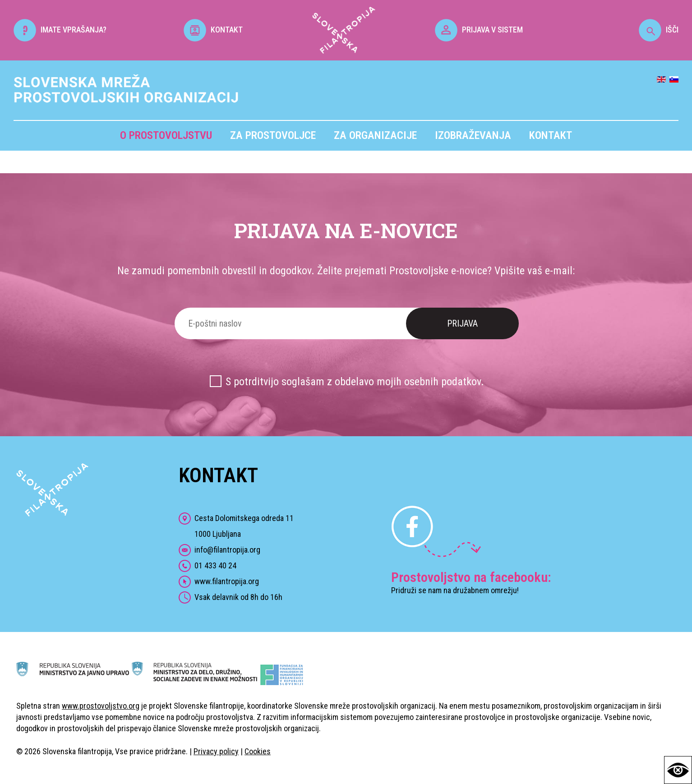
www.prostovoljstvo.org (101, 706)
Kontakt (551, 135)
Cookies (258, 751)
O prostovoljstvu (166, 135)
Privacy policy (216, 751)
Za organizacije (375, 135)
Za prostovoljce (273, 135)
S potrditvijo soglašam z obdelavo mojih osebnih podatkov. (355, 382)
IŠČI (659, 30)
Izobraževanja (473, 135)
